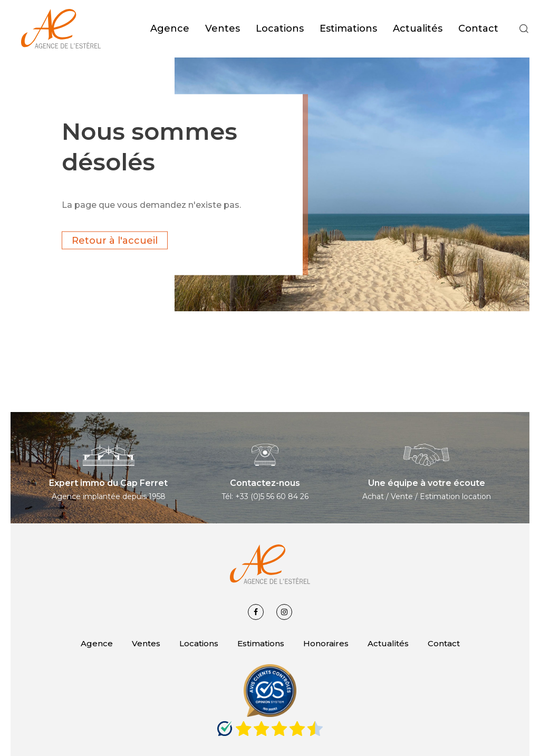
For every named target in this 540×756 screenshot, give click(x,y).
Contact (444, 643)
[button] (524, 29)
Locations (199, 643)
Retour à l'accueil (115, 240)
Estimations (261, 643)
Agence (97, 643)
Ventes (146, 643)
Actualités (388, 643)
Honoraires (326, 643)
